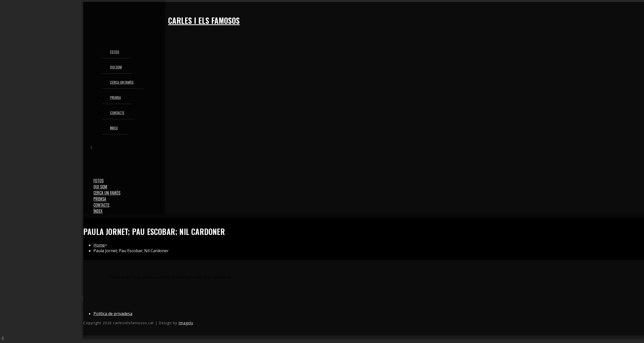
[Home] (99, 245)
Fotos (99, 181)
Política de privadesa (113, 314)
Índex (98, 211)
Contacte (101, 205)
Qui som (100, 187)
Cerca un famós (107, 193)
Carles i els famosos (204, 20)
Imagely (186, 323)
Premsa (100, 199)
